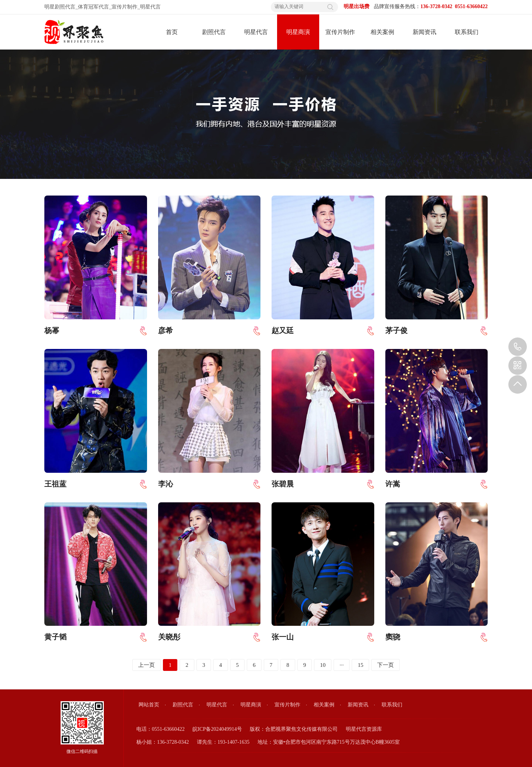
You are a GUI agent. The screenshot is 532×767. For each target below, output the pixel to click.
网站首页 (149, 705)
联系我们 (467, 32)
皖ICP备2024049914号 (217, 729)
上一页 (146, 665)
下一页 (386, 665)
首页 (172, 32)
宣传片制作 (125, 7)
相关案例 (382, 32)
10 (323, 665)
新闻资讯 (424, 32)
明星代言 (150, 7)
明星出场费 (357, 6)
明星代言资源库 (364, 729)
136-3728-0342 (518, 347)
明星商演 (298, 32)
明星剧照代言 (60, 7)
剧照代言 (214, 32)
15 (360, 665)
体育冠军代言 (93, 7)
